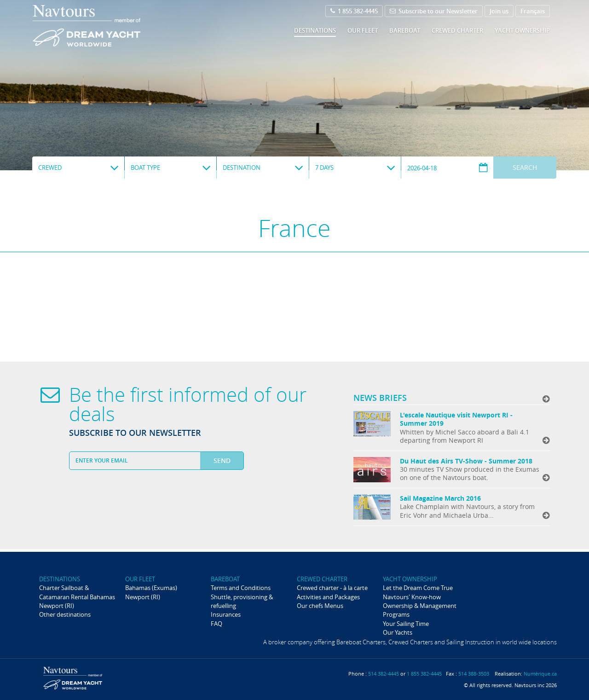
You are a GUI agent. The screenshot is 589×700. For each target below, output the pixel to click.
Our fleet (363, 30)
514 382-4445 (384, 674)
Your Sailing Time (406, 624)
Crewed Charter (457, 30)
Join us (499, 11)
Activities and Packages (328, 597)
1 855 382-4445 (354, 11)
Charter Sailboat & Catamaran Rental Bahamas (77, 592)
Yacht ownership (522, 30)
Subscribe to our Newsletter (434, 11)
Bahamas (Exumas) (151, 588)
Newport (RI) (57, 606)
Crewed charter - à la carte (332, 588)
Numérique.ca (540, 674)
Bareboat (405, 30)
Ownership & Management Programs (420, 610)
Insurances (226, 614)
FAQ (217, 624)
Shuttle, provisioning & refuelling (242, 601)
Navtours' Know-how (412, 597)
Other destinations (65, 614)
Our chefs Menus (320, 606)
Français (533, 11)
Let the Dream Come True (418, 588)
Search (525, 167)
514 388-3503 (474, 674)
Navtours (105, 26)
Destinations (315, 30)
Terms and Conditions (241, 588)
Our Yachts (398, 632)
